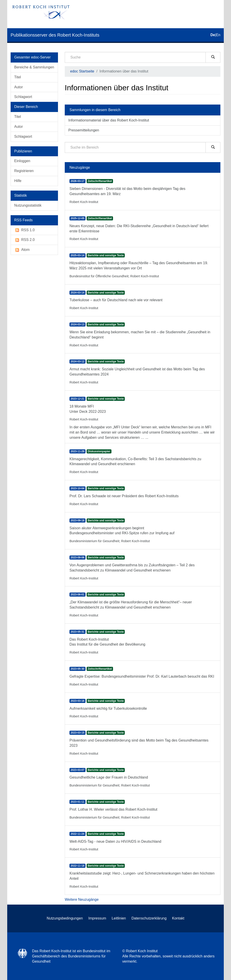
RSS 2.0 (24, 240)
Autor (18, 87)
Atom (22, 250)
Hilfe (18, 181)
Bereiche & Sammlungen (34, 67)
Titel (18, 77)
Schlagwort (23, 97)
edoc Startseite (82, 71)
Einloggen (22, 161)
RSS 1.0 (24, 230)
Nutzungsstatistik (28, 205)
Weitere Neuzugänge (82, 899)
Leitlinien (119, 918)
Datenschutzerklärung (149, 918)
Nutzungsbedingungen (65, 918)
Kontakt (178, 918)
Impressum (97, 918)
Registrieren (24, 171)
